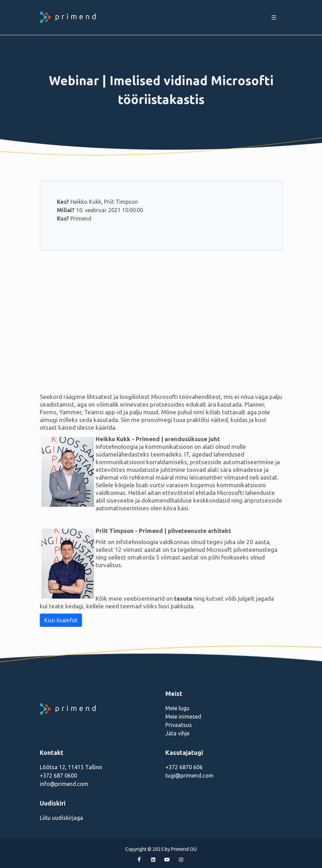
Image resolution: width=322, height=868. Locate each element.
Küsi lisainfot (61, 620)
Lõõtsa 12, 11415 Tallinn (71, 767)
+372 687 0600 (58, 776)
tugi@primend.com (189, 776)
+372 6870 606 (184, 767)
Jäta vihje (177, 733)
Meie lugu (177, 708)
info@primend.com (64, 784)
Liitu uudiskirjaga (61, 818)
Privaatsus (179, 725)
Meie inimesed (183, 717)
